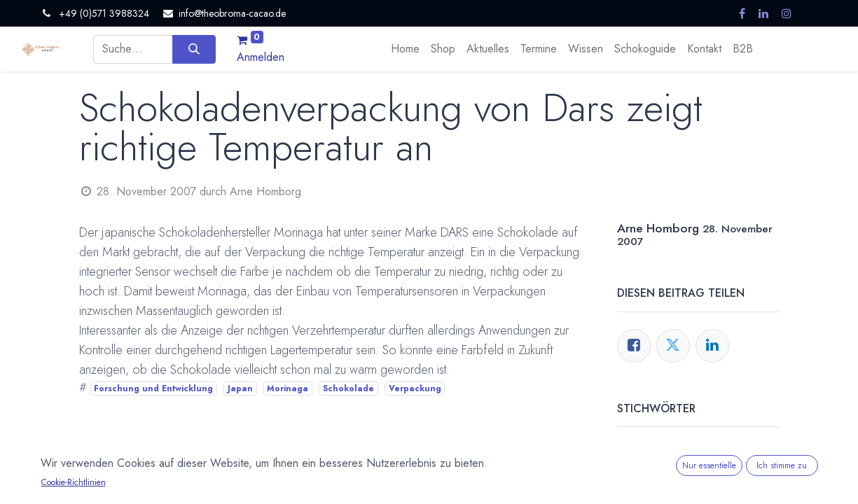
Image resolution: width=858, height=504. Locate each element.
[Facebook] (634, 346)
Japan (240, 388)
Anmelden (261, 57)
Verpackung (415, 388)
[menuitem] (405, 49)
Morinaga (288, 388)
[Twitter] (673, 346)
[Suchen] (194, 49)
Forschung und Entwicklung (153, 388)
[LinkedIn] (712, 346)
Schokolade (348, 388)
